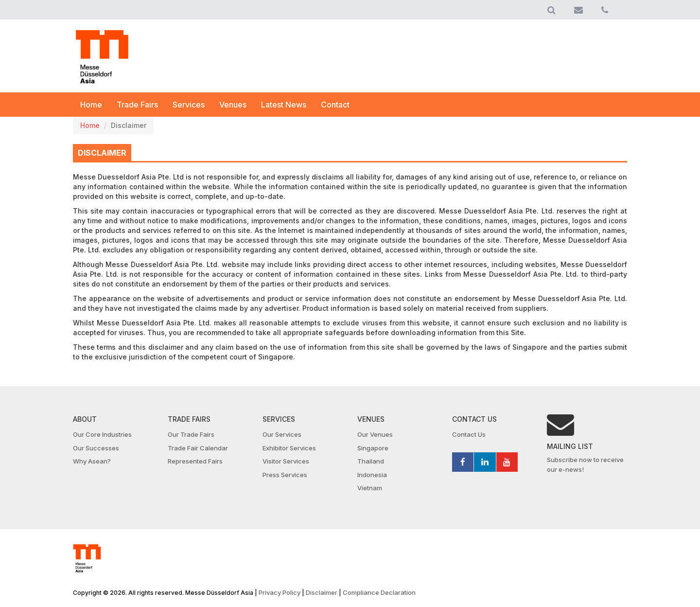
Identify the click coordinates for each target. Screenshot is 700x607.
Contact (335, 105)
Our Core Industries (102, 434)
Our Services (282, 434)
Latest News (284, 105)
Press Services (285, 475)
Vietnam (370, 488)
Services (189, 105)
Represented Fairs (195, 461)
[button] (551, 10)
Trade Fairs (137, 105)
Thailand (371, 461)
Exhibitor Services (289, 448)
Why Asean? (92, 461)
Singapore (373, 448)
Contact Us (469, 434)
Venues (233, 105)
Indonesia (372, 475)
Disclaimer (322, 592)
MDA (102, 57)
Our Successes (96, 448)
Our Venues (375, 434)
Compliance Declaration (379, 592)
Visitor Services (286, 461)
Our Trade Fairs (191, 434)
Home (91, 105)
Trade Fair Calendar (198, 448)
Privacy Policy (280, 592)
